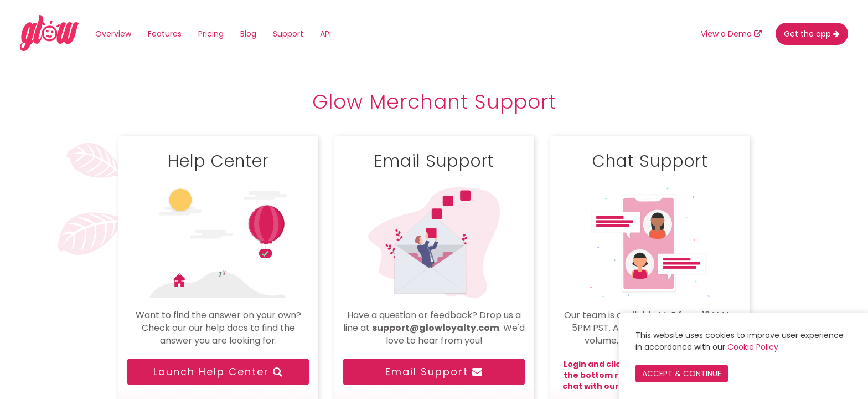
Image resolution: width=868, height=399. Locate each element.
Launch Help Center (218, 372)
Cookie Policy (753, 347)
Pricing (211, 34)
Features (165, 34)
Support (288, 34)
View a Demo (731, 34)
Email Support (434, 372)
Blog (248, 34)
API (325, 34)
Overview (113, 34)
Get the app (812, 34)
